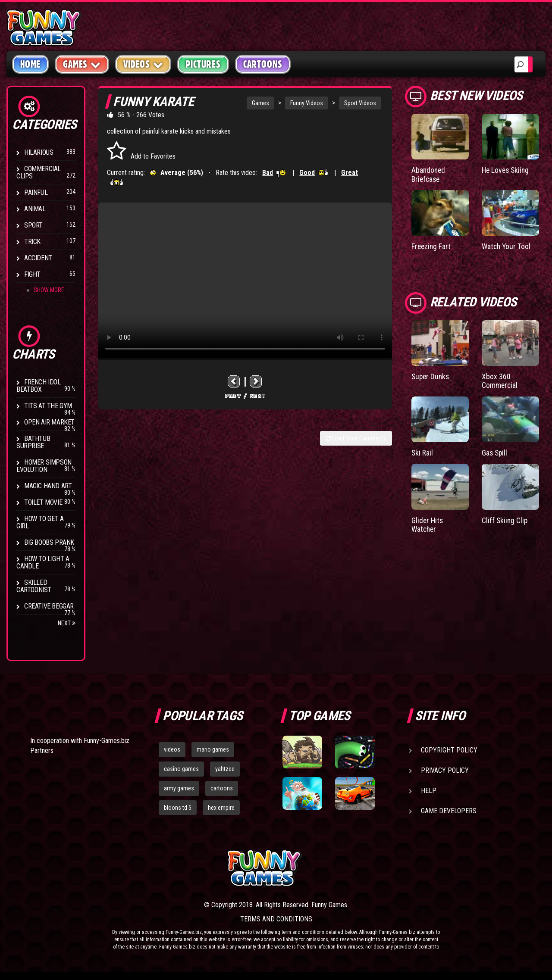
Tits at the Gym (48, 406)
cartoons (222, 788)
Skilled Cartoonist (34, 586)
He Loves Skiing (507, 170)
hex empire (221, 808)
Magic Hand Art (48, 486)
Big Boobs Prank (49, 542)
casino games (181, 769)
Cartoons (263, 64)
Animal (35, 209)
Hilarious (39, 152)
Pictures (203, 64)
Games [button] (82, 64)
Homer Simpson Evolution (44, 466)
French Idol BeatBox (39, 386)
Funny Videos (307, 103)
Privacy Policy (445, 770)
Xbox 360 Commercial (500, 380)
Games (260, 103)
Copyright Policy (449, 750)
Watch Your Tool (507, 246)
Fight (32, 274)
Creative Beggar (49, 606)
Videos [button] (143, 64)
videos (172, 749)
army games (179, 788)
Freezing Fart (432, 246)
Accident (38, 258)
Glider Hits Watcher (428, 523)
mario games (213, 749)
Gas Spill (495, 451)
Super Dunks (431, 376)
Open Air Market (49, 422)
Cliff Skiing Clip (505, 519)
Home (30, 64)
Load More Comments (356, 438)
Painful (36, 192)
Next (67, 623)
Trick (32, 242)
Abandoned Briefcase (429, 174)
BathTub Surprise (33, 442)
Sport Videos (360, 103)
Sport (33, 225)
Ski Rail (422, 451)
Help (429, 791)
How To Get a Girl (40, 522)
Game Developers (449, 811)
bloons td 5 (178, 808)
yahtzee (225, 769)
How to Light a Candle (43, 562)
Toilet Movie (43, 502)
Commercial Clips (39, 172)
